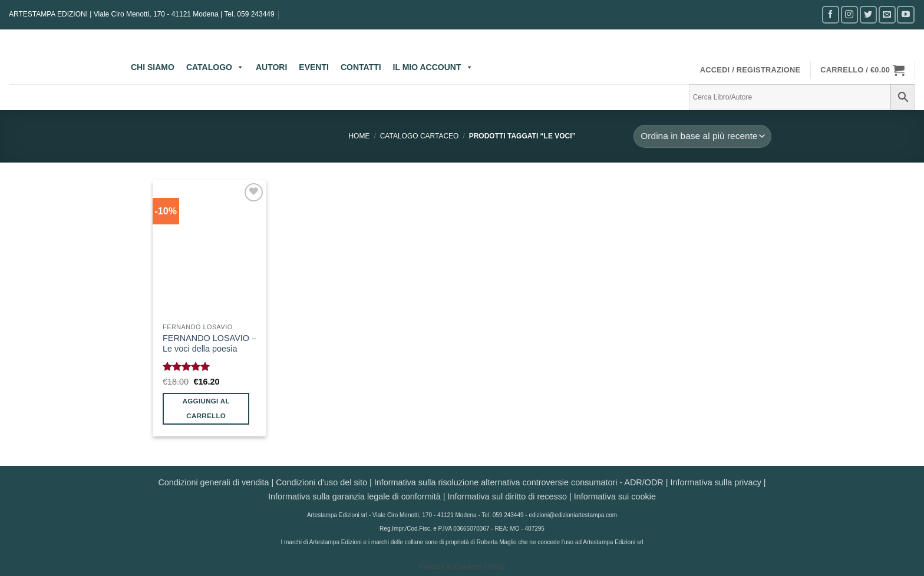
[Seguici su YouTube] (905, 14)
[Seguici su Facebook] (831, 14)
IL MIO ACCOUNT (433, 67)
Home (359, 136)
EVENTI (314, 67)
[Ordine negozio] (702, 136)
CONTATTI (361, 67)
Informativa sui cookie (615, 496)
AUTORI (271, 67)
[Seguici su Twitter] (868, 14)
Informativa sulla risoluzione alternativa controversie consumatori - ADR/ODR (519, 482)
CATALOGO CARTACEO (420, 136)
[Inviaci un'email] (887, 14)
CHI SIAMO (153, 67)
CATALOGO (215, 67)
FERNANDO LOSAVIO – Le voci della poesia (209, 344)
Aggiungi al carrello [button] (206, 408)
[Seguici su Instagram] (849, 14)
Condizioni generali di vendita (213, 482)
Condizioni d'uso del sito (321, 482)
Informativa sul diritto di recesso (507, 496)
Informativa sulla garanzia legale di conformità (354, 496)
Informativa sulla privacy (715, 482)
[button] (750, 70)
